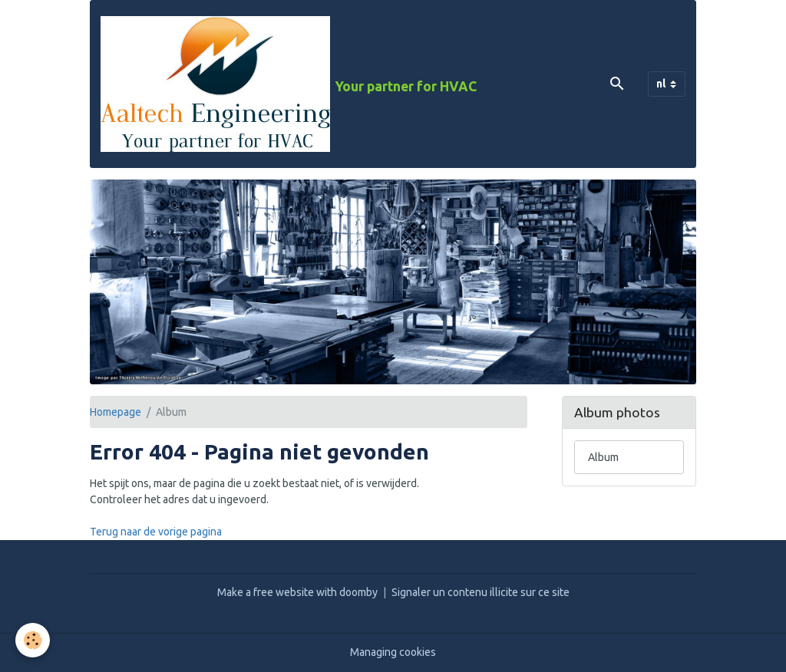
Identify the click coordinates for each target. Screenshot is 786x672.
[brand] (289, 84)
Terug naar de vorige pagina (156, 532)
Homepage (116, 412)
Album (603, 457)
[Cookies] (33, 640)
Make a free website (266, 592)
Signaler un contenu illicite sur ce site (481, 592)
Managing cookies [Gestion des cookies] (393, 652)
